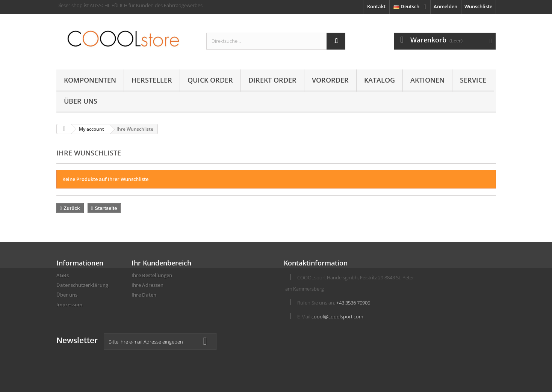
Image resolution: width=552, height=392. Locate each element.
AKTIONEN (427, 80)
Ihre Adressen (147, 285)
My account (91, 129)
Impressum (69, 305)
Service (473, 80)
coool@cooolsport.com (337, 317)
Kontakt (376, 6)
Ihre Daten (144, 295)
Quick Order (210, 80)
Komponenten (90, 80)
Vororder (330, 80)
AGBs (63, 275)
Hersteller (152, 80)
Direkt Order (272, 80)
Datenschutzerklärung (82, 285)
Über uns (81, 101)
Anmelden (445, 6)
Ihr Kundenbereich (161, 263)
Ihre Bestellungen (152, 275)
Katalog (380, 80)
